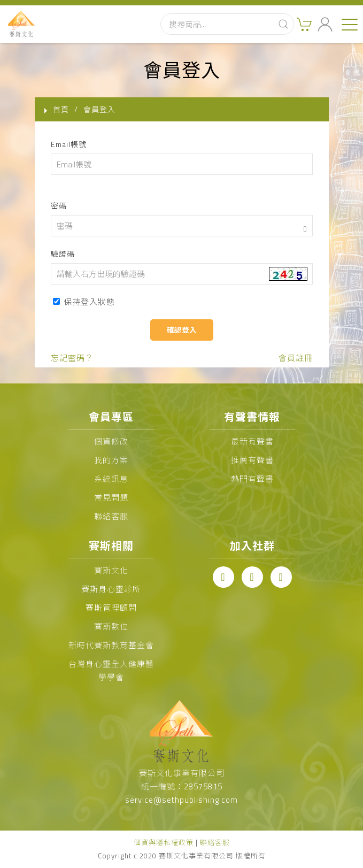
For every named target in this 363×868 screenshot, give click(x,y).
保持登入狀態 (84, 302)
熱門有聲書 (252, 479)
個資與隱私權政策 (164, 842)
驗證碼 (63, 254)
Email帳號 (69, 144)
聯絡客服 (111, 516)
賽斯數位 (111, 627)
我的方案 (111, 460)
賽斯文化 (111, 570)
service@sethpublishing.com (181, 800)
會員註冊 (296, 358)
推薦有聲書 (252, 460)
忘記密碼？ (72, 358)
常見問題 (111, 498)
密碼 (59, 206)
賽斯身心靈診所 (111, 589)
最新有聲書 (252, 441)
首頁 (61, 109)
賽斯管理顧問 (111, 608)
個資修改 (111, 441)
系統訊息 (111, 479)
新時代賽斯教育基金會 (111, 645)
